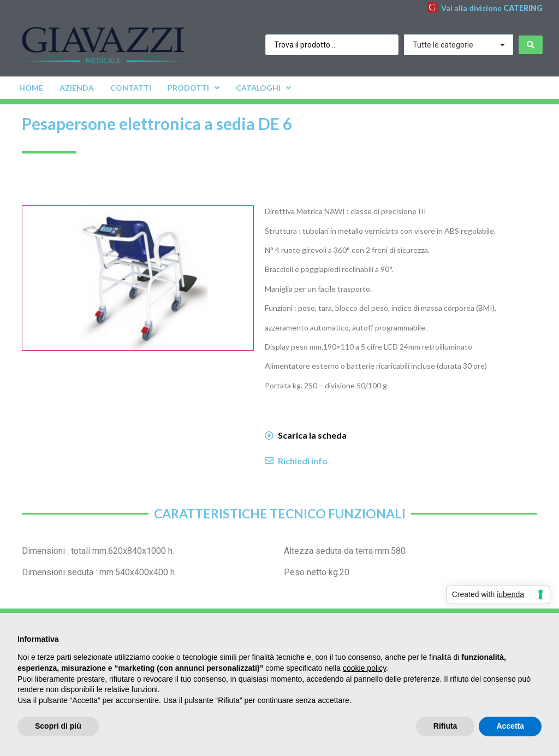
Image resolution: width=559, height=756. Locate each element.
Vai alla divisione (492, 8)
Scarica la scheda (312, 435)
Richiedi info (303, 461)
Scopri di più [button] (58, 726)
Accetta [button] (510, 726)
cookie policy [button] (364, 668)
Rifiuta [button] (445, 726)
